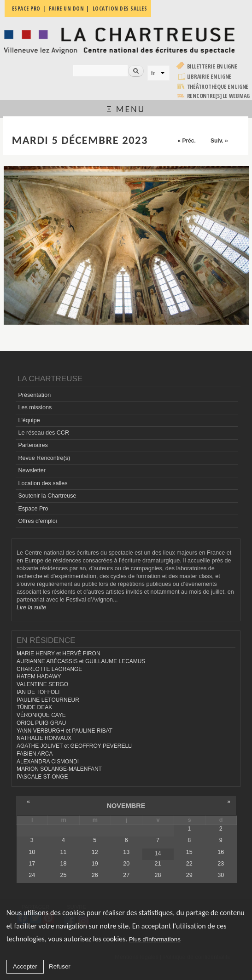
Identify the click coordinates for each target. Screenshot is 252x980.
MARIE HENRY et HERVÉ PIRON (59, 653)
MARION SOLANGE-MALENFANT (59, 769)
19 (95, 864)
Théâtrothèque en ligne (218, 87)
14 (158, 854)
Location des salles (43, 483)
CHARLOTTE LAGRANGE (49, 669)
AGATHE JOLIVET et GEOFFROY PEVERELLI (75, 746)
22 (189, 864)
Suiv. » (219, 141)
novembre (126, 806)
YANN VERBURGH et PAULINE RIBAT (64, 731)
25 (63, 875)
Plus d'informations (155, 939)
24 (32, 875)
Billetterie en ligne (212, 66)
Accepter (25, 966)
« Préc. (186, 141)
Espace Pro (33, 509)
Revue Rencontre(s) (44, 458)
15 (189, 852)
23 (221, 864)
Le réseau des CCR (44, 433)
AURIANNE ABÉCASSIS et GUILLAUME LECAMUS (81, 661)
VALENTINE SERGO (42, 684)
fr (153, 73)
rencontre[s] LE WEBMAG (219, 96)
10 (32, 852)
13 (126, 852)
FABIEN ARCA (35, 754)
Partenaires (33, 445)
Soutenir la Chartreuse (47, 496)
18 (63, 864)
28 (158, 875)
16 (221, 852)
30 (221, 875)
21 (158, 864)
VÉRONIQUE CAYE (41, 715)
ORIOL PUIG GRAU (41, 723)
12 (95, 852)
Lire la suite (31, 607)
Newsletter (32, 470)
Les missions (35, 407)
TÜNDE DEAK (34, 707)
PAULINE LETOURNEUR (48, 700)
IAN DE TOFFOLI (38, 692)
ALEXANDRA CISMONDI (48, 762)
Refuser (60, 966)
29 (189, 875)
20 (126, 864)
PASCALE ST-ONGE (42, 777)
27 (126, 875)
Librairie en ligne (209, 77)
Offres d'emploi (37, 521)
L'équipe (29, 420)
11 (63, 852)
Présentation (34, 395)
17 (32, 864)
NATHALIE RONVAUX (44, 738)
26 (95, 875)
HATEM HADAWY (39, 676)
